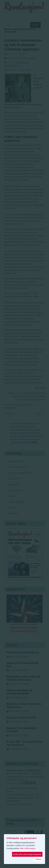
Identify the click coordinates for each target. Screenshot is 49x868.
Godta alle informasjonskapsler (27, 854)
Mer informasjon (28, 848)
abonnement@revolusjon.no (20, 794)
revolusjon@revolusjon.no (19, 804)
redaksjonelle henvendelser (20, 798)
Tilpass (38, 859)
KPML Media (34, 770)
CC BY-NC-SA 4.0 (21, 783)
